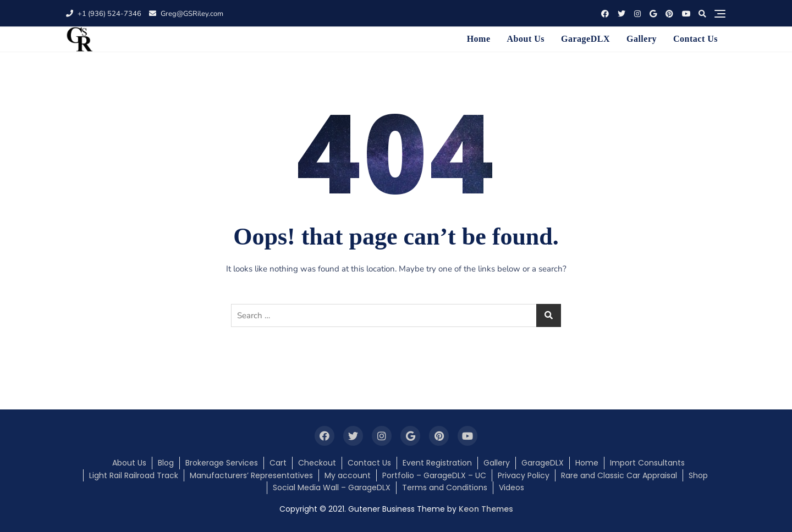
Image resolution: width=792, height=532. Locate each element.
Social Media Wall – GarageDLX (332, 487)
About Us (526, 39)
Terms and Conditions (445, 487)
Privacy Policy (524, 475)
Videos (512, 487)
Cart (278, 463)
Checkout (317, 463)
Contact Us (695, 39)
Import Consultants (647, 463)
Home (479, 39)
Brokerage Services (222, 463)
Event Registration (437, 463)
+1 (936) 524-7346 (104, 14)
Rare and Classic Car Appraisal (619, 475)
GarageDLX (585, 39)
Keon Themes (486, 509)
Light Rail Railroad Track (134, 475)
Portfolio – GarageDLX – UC (434, 475)
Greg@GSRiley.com (186, 14)
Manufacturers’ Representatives (251, 475)
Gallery (642, 39)
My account (348, 475)
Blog (166, 463)
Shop (698, 475)
